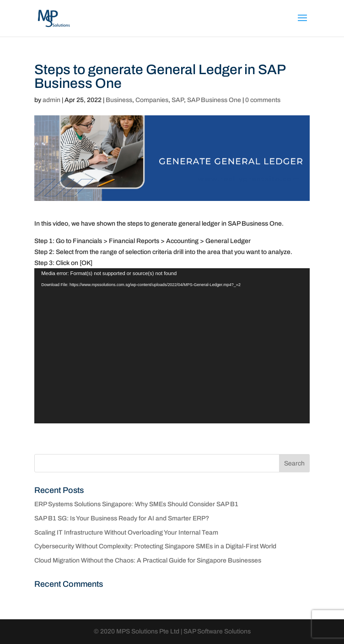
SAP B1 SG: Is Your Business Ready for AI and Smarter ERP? (122, 518)
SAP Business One (214, 100)
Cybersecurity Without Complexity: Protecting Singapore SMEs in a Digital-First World (155, 546)
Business (119, 100)
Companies (152, 100)
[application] (172, 346)
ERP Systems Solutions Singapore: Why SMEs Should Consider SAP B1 (136, 504)
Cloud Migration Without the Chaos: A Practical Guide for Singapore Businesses (148, 560)
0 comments (263, 100)
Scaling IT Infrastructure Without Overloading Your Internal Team (126, 533)
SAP (178, 100)
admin (51, 100)
